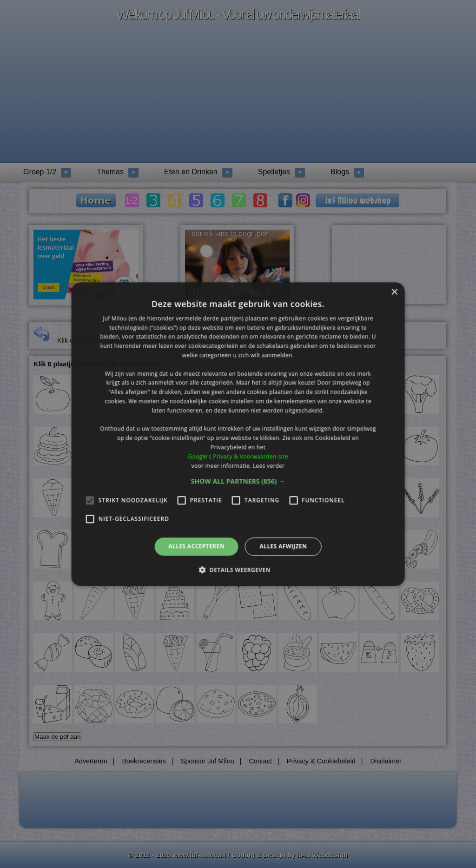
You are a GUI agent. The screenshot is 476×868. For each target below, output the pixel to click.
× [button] (394, 292)
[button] (238, 482)
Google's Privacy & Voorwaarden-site (238, 456)
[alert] (238, 434)
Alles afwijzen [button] (283, 547)
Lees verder (269, 466)
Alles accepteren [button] (196, 547)
